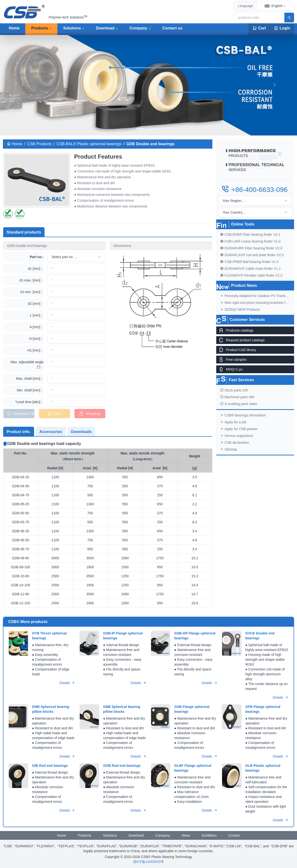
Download (105, 28)
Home (14, 28)
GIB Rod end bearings (50, 766)
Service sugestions (237, 436)
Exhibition (209, 835)
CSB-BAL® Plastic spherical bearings (89, 144)
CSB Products (39, 144)
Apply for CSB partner (239, 429)
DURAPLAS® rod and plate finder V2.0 (252, 255)
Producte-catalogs (235, 330)
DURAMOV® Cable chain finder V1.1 (250, 269)
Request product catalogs (240, 340)
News (186, 835)
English (274, 6)
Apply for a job (233, 422)
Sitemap (229, 449)
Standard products (24, 232)
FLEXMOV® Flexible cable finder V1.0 (251, 275)
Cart (259, 28)
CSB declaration (235, 443)
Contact (234, 835)
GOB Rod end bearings (122, 766)
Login (282, 28)
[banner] (140, 129)
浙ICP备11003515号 (149, 862)
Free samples (231, 360)
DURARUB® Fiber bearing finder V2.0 (251, 248)
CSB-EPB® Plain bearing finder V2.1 (250, 235)
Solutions (72, 28)
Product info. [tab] (19, 432)
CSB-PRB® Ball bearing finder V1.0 (249, 262)
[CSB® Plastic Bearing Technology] (25, 12)
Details (67, 683)
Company (138, 28)
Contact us (172, 28)
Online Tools (243, 224)
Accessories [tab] (51, 432)
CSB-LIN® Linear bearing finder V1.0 (250, 241)
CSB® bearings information (243, 415)
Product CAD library (236, 350)
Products (40, 28)
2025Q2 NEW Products (240, 309)
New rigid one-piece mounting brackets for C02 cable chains (257, 303)
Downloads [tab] (81, 432)
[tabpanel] (108, 524)
